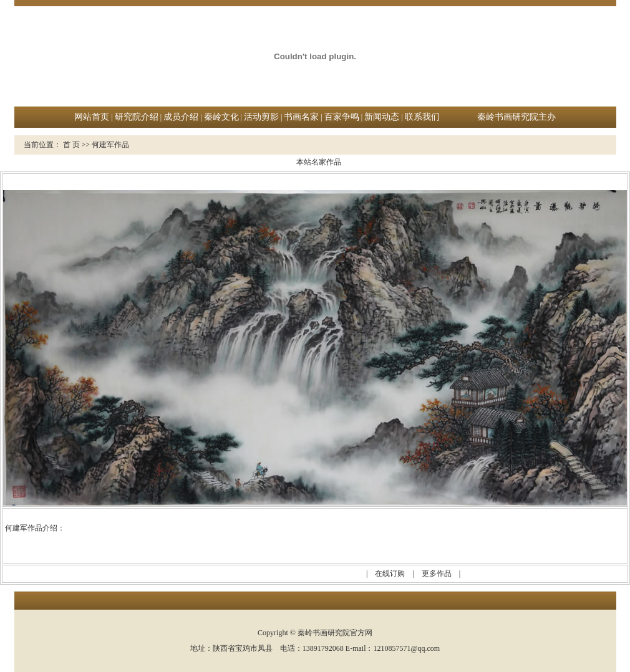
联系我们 (422, 117)
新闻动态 (382, 117)
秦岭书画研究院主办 (516, 117)
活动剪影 (261, 117)
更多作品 (437, 574)
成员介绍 (181, 117)
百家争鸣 (342, 117)
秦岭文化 (221, 117)
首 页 (71, 145)
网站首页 (92, 117)
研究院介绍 (137, 117)
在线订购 (390, 574)
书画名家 (301, 117)
